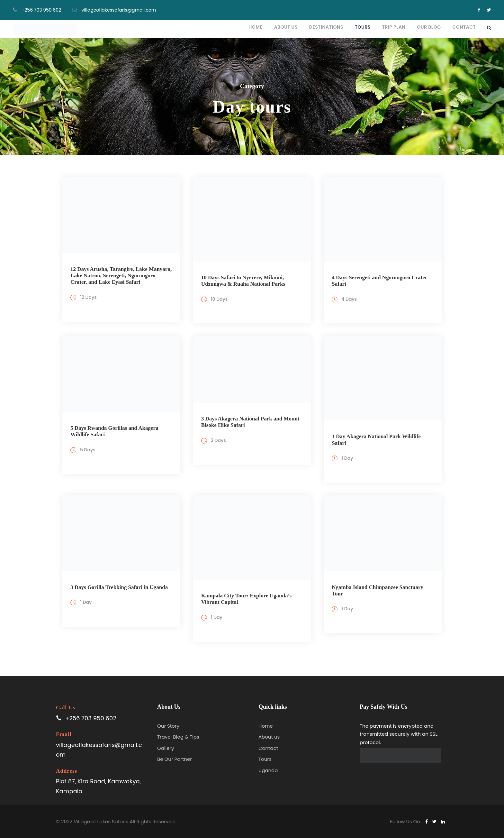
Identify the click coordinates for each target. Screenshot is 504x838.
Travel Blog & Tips (178, 737)
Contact (464, 27)
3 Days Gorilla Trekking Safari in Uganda (119, 587)
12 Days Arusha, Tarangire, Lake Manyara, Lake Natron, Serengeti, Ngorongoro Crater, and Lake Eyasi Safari (121, 276)
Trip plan (394, 27)
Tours (363, 27)
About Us (286, 27)
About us (269, 737)
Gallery (166, 748)
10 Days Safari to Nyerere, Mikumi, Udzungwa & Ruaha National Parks (243, 281)
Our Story (168, 726)
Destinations (326, 27)
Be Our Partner (175, 759)
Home (255, 27)
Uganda (268, 770)
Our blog (429, 27)
